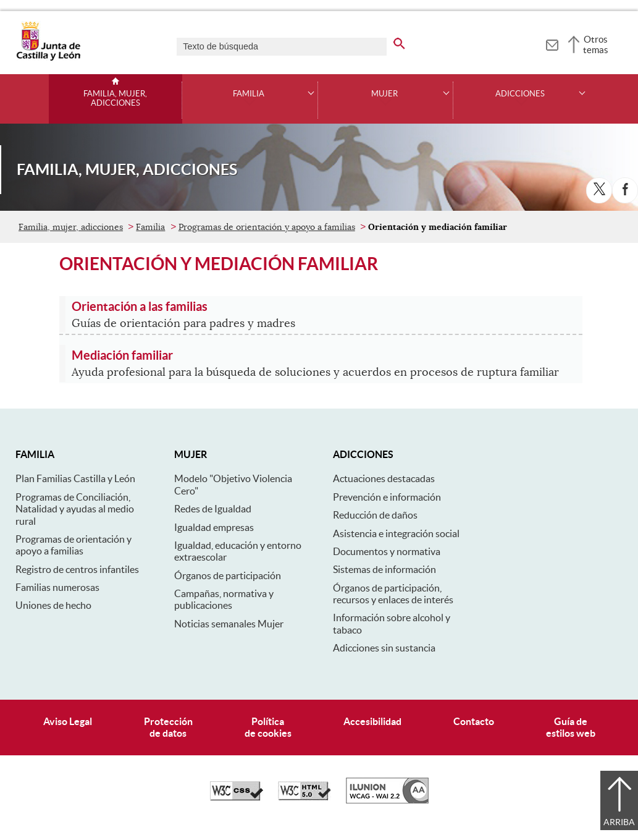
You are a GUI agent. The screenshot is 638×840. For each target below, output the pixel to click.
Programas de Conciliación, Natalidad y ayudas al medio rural (75, 509)
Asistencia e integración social (396, 533)
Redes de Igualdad (213, 509)
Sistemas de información (384, 569)
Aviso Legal (68, 721)
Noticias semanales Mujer (229, 624)
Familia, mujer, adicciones (115, 99)
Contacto (474, 721)
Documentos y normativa (387, 551)
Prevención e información (387, 497)
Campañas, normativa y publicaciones (224, 599)
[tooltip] (552, 43)
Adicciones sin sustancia (384, 648)
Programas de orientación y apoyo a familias (267, 227)
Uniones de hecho (53, 605)
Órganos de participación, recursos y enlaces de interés (393, 594)
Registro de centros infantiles (77, 569)
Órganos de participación (228, 575)
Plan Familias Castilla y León (75, 478)
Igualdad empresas (214, 527)
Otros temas (596, 45)
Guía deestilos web (571, 727)
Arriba (619, 822)
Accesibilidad (372, 721)
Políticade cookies (268, 727)
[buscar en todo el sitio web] (399, 41)
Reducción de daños (375, 515)
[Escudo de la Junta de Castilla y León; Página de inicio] (48, 58)
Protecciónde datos (168, 727)
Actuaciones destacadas (384, 478)
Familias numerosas (57, 587)
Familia (249, 94)
